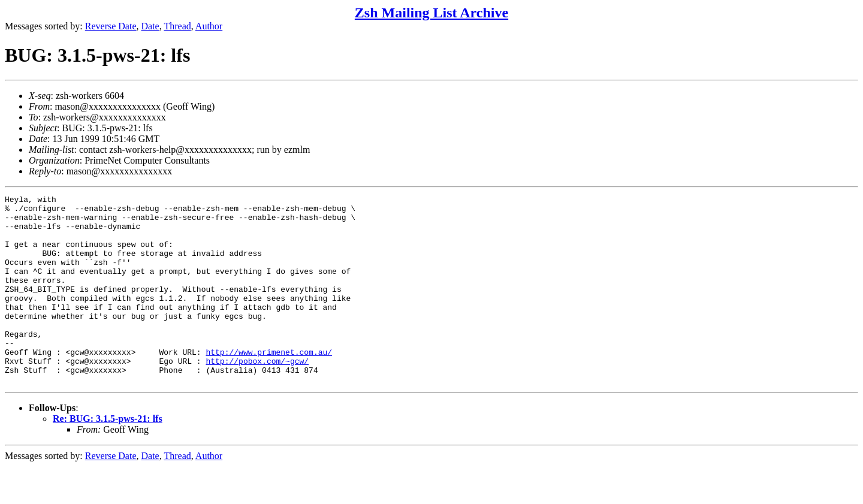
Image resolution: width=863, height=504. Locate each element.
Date (150, 26)
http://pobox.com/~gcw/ (257, 395)
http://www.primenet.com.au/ (269, 384)
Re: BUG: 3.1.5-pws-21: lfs (108, 456)
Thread (177, 26)
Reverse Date (111, 26)
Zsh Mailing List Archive (431, 13)
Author (209, 26)
